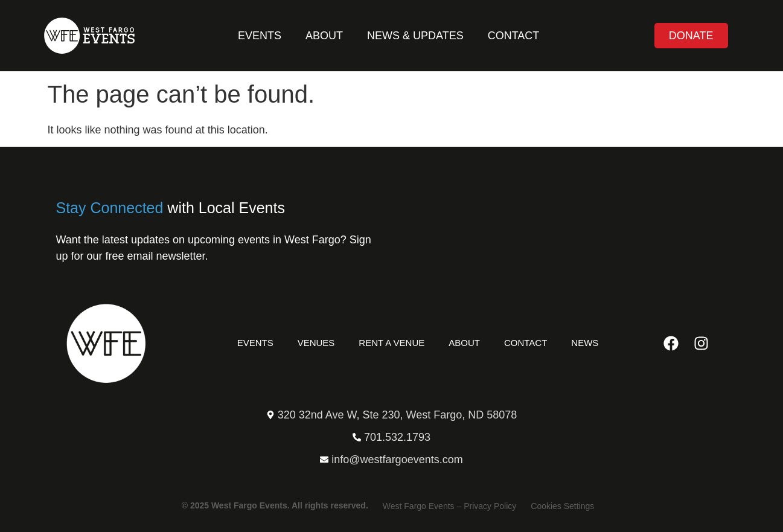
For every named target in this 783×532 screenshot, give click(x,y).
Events (260, 36)
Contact (514, 36)
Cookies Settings (562, 506)
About (324, 36)
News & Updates (415, 36)
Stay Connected (110, 208)
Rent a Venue (391, 343)
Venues (316, 343)
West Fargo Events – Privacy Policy (449, 506)
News (585, 343)
